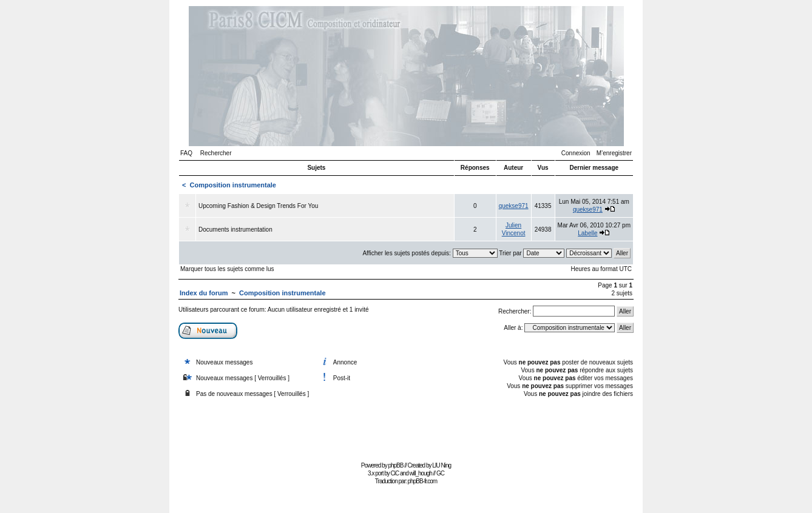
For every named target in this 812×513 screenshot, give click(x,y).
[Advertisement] (406, 431)
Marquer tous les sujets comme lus (227, 269)
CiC (395, 473)
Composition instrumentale (233, 185)
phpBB (395, 465)
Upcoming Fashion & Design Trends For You (258, 206)
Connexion (576, 153)
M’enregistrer (614, 153)
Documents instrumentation (235, 230)
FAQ (186, 153)
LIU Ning (442, 465)
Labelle (587, 233)
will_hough (421, 473)
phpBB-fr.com (423, 481)
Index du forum (204, 293)
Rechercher (216, 153)
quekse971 (514, 206)
